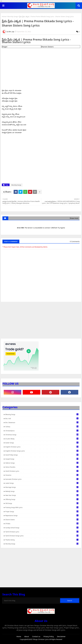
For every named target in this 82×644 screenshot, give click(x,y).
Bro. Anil (42, 419)
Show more (74, 218)
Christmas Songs (42, 435)
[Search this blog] (31, 601)
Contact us (36, 636)
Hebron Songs (42, 463)
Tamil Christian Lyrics (42, 532)
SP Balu (42, 524)
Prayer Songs (42, 512)
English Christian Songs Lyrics (42, 451)
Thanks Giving (42, 540)
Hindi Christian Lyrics (42, 471)
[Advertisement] (41, 321)
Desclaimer (61, 636)
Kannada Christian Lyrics (42, 479)
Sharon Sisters (42, 520)
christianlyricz (42, 431)
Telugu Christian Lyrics (41, 639)
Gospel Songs (42, 459)
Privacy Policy (49, 636)
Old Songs (42, 503)
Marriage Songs (42, 487)
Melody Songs (42, 491)
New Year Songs (42, 495)
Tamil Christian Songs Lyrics (42, 536)
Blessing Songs (42, 414)
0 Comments (75, 241)
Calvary (42, 427)
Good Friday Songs (42, 455)
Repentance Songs (42, 515)
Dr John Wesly (42, 439)
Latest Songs (42, 483)
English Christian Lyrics (42, 447)
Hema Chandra (42, 467)
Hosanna (42, 475)
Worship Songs (13, 16)
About (27, 636)
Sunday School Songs (42, 528)
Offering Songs (42, 499)
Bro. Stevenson (42, 422)
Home (4, 16)
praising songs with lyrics (42, 507)
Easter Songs (42, 443)
